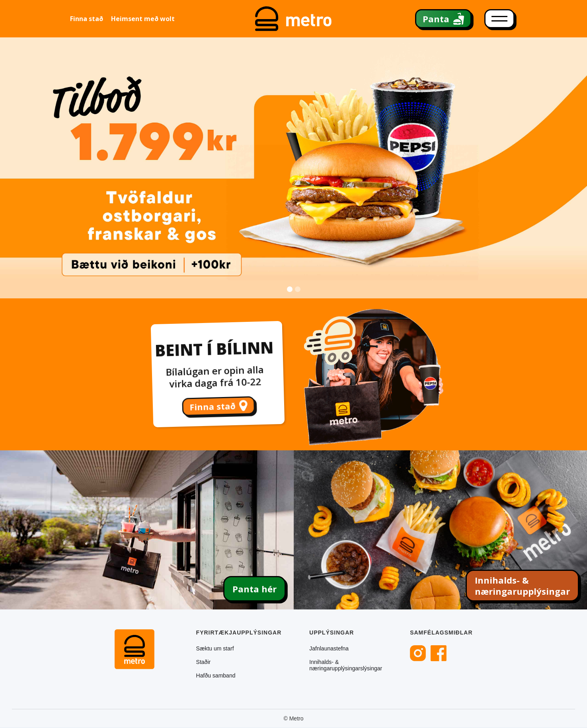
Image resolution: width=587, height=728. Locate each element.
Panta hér (254, 589)
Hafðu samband (216, 675)
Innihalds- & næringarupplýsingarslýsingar (346, 665)
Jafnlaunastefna (329, 648)
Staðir (204, 662)
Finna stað (87, 19)
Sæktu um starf (215, 648)
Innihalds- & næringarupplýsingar (522, 586)
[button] (571, 168)
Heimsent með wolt (143, 19)
